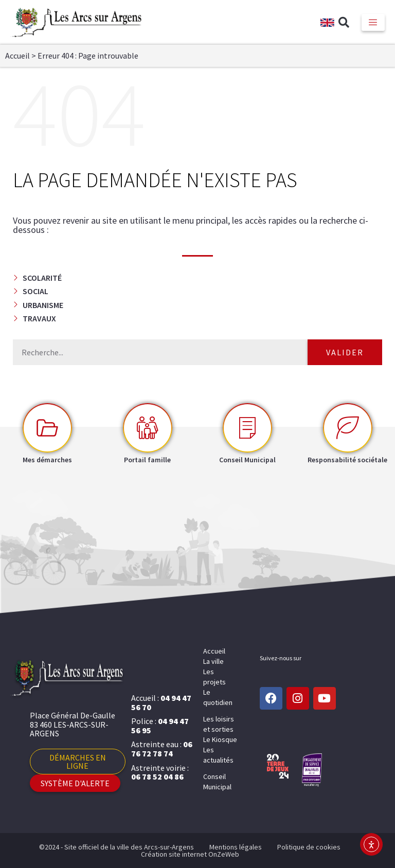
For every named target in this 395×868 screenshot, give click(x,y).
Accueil (17, 56)
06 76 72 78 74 (162, 749)
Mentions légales (236, 847)
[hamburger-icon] (373, 22)
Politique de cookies (309, 847)
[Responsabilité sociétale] (348, 428)
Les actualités (218, 755)
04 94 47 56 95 (160, 726)
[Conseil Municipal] (247, 428)
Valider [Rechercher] (345, 352)
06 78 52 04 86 (157, 776)
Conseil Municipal (217, 782)
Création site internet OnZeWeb (190, 854)
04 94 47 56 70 (161, 702)
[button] (344, 23)
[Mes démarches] (47, 428)
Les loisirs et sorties (219, 724)
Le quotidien (218, 697)
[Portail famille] (148, 428)
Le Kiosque (220, 739)
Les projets (214, 677)
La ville (213, 661)
